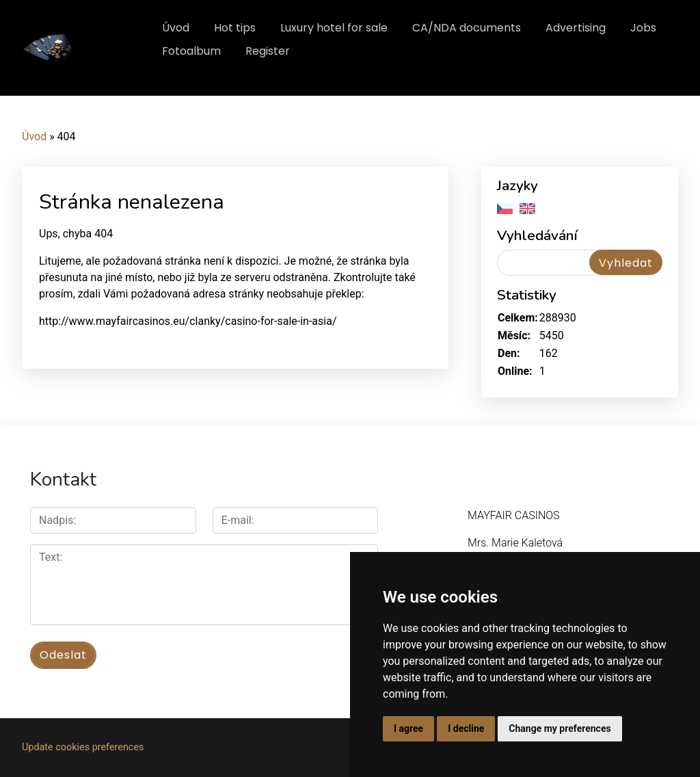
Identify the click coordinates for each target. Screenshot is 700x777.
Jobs (643, 28)
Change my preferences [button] (560, 728)
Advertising (576, 28)
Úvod (176, 28)
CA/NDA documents (467, 28)
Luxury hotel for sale (334, 28)
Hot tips (235, 28)
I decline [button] (466, 728)
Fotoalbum (191, 51)
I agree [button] (408, 728)
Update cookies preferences (83, 747)
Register (268, 51)
